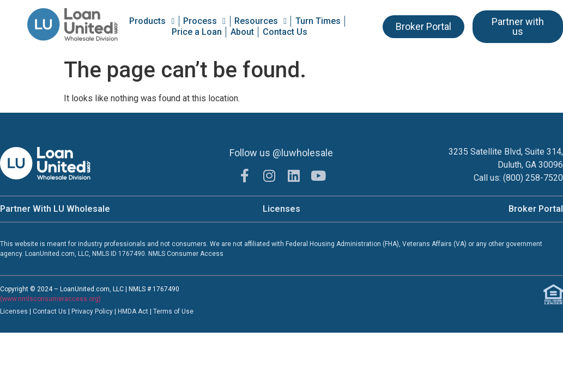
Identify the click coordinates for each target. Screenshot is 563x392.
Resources (261, 21)
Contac (44, 311)
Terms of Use (173, 311)
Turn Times (318, 21)
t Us (60, 311)
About (242, 32)
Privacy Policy (93, 311)
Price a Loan (197, 32)
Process (204, 21)
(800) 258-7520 (533, 178)
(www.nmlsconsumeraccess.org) (50, 299)
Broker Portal (536, 209)
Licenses (282, 209)
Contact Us (285, 32)
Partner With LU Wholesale (55, 209)
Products (152, 21)
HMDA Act (133, 311)
